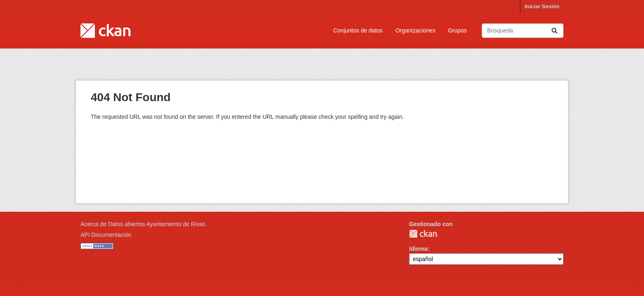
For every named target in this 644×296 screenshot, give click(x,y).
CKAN (423, 234)
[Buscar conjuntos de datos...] (523, 31)
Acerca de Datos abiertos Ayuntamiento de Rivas (143, 224)
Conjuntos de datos (358, 30)
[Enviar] (554, 31)
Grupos (458, 30)
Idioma (418, 249)
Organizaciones (415, 30)
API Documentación (106, 235)
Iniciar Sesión (542, 6)
